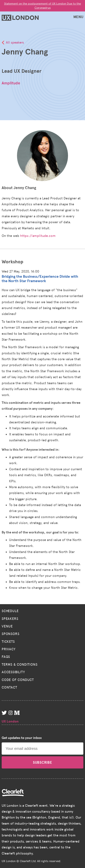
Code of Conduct (18, 680)
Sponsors (10, 634)
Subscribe (42, 762)
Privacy (9, 649)
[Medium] (18, 714)
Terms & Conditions (19, 665)
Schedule (10, 611)
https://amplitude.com (38, 236)
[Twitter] (5, 714)
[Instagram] (11, 714)
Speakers (10, 619)
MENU (78, 17)
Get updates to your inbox (22, 738)
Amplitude (11, 83)
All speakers (15, 42)
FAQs (6, 657)
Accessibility (13, 672)
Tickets (8, 642)
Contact (9, 687)
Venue (7, 626)
